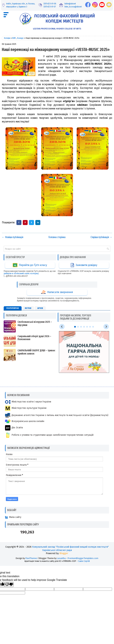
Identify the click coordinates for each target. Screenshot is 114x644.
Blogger (64, 553)
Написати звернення (57, 292)
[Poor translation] (9, 584)
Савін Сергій (84, 561)
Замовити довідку (84, 265)
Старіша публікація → (101, 237)
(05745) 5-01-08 (50, 4)
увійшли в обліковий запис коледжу (21, 273)
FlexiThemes (31, 558)
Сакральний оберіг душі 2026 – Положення (34, 338)
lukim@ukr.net (70, 4)
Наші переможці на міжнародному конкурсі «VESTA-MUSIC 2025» (56, 50)
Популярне (13, 308)
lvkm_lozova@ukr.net (73, 7)
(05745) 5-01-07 (50, 7)
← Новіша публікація (13, 237)
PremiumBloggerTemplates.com (83, 558)
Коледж (7, 38)
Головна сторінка (57, 237)
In (38, 222)
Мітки (28, 308)
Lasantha (61, 558)
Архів (40, 308)
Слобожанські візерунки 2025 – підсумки (35, 323)
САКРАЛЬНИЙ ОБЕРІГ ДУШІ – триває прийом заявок (36, 352)
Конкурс (20, 38)
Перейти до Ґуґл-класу (30, 265)
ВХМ (14, 38)
